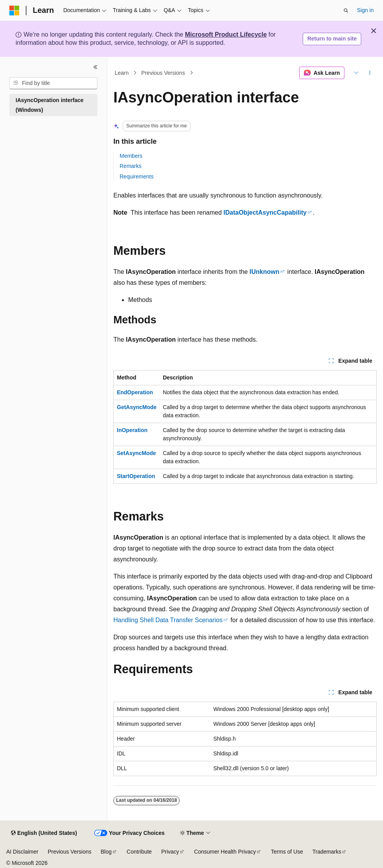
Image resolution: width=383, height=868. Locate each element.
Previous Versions (163, 73)
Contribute (139, 852)
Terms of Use (287, 852)
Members (131, 156)
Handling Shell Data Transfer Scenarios (168, 620)
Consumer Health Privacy (225, 852)
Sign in (365, 10)
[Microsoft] (14, 11)
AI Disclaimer (22, 852)
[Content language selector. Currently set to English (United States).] (44, 833)
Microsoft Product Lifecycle (226, 34)
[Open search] (346, 11)
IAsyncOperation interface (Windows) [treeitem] (49, 105)
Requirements (137, 176)
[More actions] (370, 73)
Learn (122, 73)
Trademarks (327, 852)
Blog (106, 852)
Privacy (170, 852)
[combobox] (53, 83)
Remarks (131, 166)
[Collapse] (95, 67)
